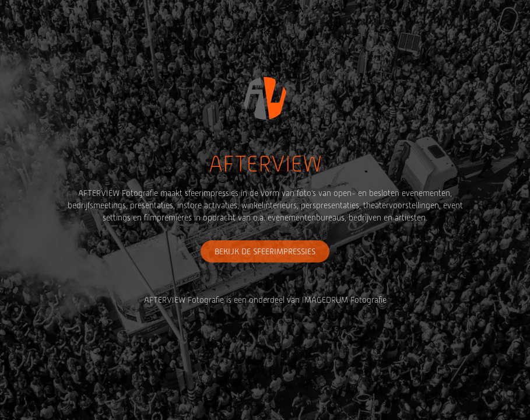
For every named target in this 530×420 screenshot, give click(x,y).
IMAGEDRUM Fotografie (344, 300)
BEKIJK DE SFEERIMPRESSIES (265, 251)
